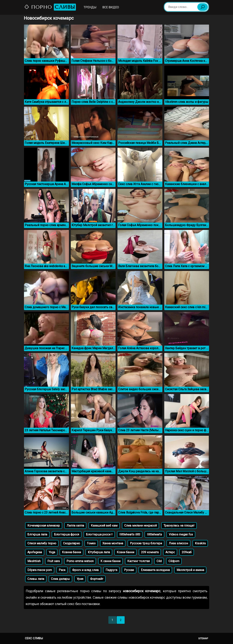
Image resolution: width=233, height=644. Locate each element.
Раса (62, 570)
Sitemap (203, 638)
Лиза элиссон (178, 543)
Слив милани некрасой (140, 526)
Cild (159, 561)
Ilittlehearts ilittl (130, 534)
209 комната (150, 552)
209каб (187, 552)
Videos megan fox (181, 534)
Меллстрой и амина (190, 570)
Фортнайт (97, 579)
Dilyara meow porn (40, 570)
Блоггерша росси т (99, 534)
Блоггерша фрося (67, 534)
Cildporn (174, 561)
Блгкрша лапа (37, 534)
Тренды (90, 7)
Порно (50, 7)
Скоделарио (72, 543)
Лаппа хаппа (75, 526)
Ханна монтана (113, 543)
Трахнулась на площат (179, 526)
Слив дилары (60, 579)
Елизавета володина (155, 570)
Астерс (170, 552)
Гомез (91, 543)
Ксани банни (125, 552)
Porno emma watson (80, 561)
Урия (80, 579)
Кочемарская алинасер (44, 526)
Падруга (111, 570)
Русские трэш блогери (146, 543)
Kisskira (200, 543)
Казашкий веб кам (104, 526)
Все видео (111, 7)
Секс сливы (34, 638)
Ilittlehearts (154, 534)
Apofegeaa (35, 552)
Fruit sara (54, 561)
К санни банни (110, 561)
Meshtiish (34, 561)
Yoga (52, 552)
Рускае (129, 570)
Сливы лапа (36, 579)
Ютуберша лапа (99, 552)
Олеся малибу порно (42, 543)
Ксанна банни (71, 552)
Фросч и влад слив (85, 570)
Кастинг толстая (138, 561)
